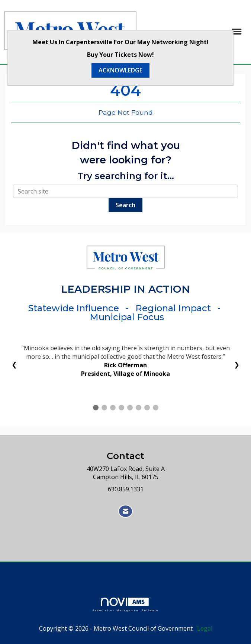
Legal (205, 628)
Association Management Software (125, 604)
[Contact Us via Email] (126, 511)
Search (126, 205)
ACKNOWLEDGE (120, 70)
